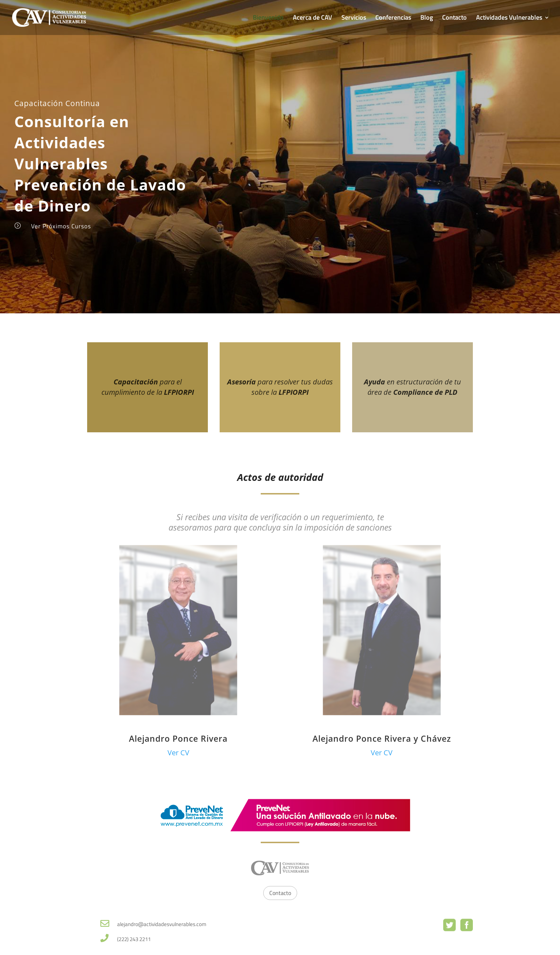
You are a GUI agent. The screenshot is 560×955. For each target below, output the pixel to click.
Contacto (454, 19)
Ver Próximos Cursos (61, 226)
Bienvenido (268, 19)
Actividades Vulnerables (509, 19)
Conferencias (393, 19)
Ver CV (178, 753)
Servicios (354, 19)
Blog (427, 19)
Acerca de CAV (312, 19)
